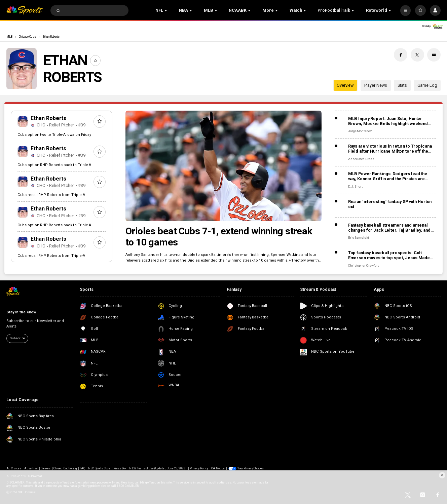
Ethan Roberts (51, 37)
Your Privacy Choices (251, 468)
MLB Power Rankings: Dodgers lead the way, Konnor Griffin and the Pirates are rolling (388, 176)
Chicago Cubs (27, 37)
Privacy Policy (199, 468)
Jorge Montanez (360, 131)
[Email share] (434, 55)
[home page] (25, 10)
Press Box (120, 468)
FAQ (82, 468)
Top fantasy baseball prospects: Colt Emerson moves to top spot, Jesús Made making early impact (389, 255)
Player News (376, 85)
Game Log (427, 85)
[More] (406, 10)
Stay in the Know (21, 312)
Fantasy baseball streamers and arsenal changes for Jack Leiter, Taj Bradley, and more (389, 228)
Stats (402, 85)
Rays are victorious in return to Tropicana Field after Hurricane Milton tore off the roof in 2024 (390, 149)
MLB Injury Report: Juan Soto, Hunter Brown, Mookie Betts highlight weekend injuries (388, 121)
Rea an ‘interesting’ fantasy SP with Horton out (390, 204)
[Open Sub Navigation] (166, 10)
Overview (345, 85)
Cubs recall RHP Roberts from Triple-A (51, 195)
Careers (46, 468)
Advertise (31, 468)
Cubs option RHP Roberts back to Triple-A (54, 165)
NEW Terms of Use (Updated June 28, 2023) (158, 468)
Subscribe (17, 338)
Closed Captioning (65, 468)
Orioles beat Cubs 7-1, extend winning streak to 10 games (219, 237)
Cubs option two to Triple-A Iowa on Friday (54, 135)
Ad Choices (14, 468)
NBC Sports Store (99, 468)
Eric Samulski (359, 238)
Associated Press (361, 159)
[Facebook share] (401, 55)
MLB (9, 37)
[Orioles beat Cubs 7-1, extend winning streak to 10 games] (223, 166)
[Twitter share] (417, 55)
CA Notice (218, 468)
